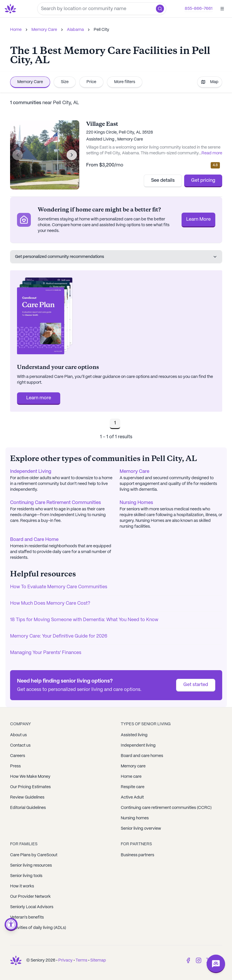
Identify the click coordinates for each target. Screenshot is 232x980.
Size (65, 82)
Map (210, 82)
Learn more (39, 398)
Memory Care (44, 30)
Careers (18, 756)
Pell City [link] (101, 30)
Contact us (20, 745)
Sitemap (98, 960)
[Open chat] (216, 964)
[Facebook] (188, 960)
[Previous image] (18, 155)
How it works (22, 886)
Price (91, 82)
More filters (125, 82)
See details (163, 180)
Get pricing (203, 180)
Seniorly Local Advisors (32, 907)
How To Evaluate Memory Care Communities (59, 587)
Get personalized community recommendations (116, 257)
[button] (160, 9)
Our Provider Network (30, 897)
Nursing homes (135, 818)
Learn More (198, 219)
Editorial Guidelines (28, 808)
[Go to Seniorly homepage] (12, 9)
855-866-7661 (199, 9)
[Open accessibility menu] (11, 924)
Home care (131, 777)
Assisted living (134, 735)
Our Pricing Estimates (30, 787)
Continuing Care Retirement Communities (55, 503)
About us (18, 735)
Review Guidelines (27, 797)
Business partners (137, 855)
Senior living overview (141, 829)
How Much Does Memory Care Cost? (50, 603)
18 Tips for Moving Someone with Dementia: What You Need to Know (84, 620)
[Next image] (72, 155)
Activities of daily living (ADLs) (38, 928)
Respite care (133, 787)
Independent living (138, 745)
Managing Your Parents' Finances (46, 653)
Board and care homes (142, 756)
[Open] (222, 9)
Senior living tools (26, 876)
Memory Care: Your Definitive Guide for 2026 (59, 636)
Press (15, 766)
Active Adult (132, 797)
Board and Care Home (34, 540)
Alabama (75, 30)
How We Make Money (30, 777)
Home (16, 30)
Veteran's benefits (27, 917)
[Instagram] (199, 960)
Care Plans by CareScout (34, 855)
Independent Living (31, 472)
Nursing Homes (136, 503)
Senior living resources (31, 865)
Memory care (133, 766)
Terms (81, 960)
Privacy (65, 960)
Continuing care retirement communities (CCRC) (166, 808)
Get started (196, 685)
